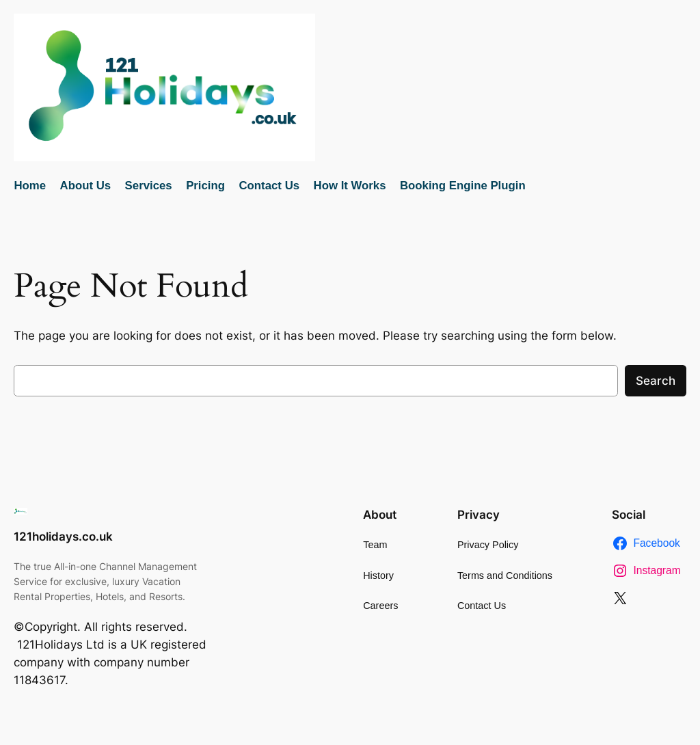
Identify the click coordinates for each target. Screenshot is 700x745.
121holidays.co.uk (63, 537)
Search (656, 381)
